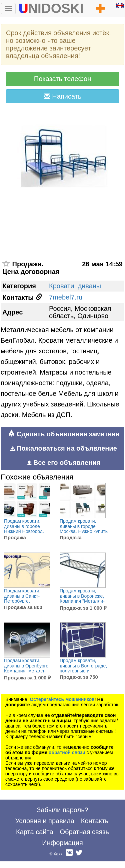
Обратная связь (84, 832)
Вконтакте (69, 854)
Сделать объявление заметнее (63, 434)
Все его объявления (64, 463)
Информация (62, 843)
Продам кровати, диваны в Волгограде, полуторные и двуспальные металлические (83, 671)
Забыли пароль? (62, 810)
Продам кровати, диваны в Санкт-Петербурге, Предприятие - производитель (22, 601)
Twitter (79, 854)
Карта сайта (34, 832)
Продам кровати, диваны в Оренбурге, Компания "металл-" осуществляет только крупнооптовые (27, 671)
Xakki (58, 854)
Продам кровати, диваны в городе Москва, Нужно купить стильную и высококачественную (84, 531)
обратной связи (67, 752)
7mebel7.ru (66, 297)
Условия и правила (45, 821)
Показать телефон (62, 79)
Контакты (95, 821)
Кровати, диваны (75, 286)
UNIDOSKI (51, 7)
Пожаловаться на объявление (64, 448)
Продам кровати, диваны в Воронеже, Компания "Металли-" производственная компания (83, 601)
